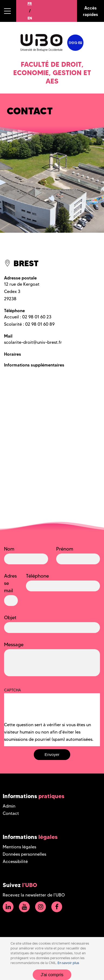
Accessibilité (15, 861)
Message (14, 645)
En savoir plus (68, 963)
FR (30, 4)
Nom (9, 549)
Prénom (65, 549)
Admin (9, 806)
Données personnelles (24, 854)
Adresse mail (10, 583)
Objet (10, 618)
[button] (8, 11)
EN (30, 18)
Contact (11, 813)
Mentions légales (19, 847)
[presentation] (45, 711)
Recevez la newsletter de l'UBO (34, 895)
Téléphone (37, 576)
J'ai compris (52, 975)
